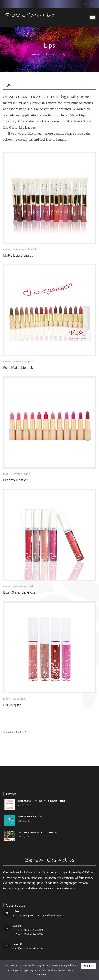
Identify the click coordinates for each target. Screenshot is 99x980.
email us (18, 944)
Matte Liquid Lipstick (19, 255)
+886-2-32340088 (33, 930)
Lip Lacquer (12, 705)
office (16, 911)
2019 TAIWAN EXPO (30, 817)
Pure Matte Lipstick (18, 368)
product (51, 54)
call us (17, 926)
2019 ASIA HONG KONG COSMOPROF (42, 801)
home (36, 54)
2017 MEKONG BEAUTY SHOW (37, 832)
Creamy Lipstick (15, 480)
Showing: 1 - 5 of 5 (15, 732)
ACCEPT (89, 966)
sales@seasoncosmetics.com (28, 948)
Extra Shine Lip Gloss (19, 592)
